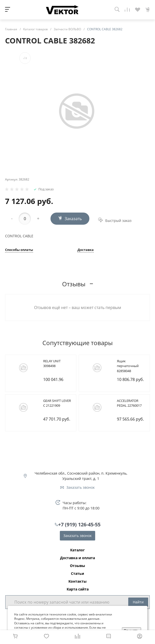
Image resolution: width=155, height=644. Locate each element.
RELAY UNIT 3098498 (52, 364)
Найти (138, 602)
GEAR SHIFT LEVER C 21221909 (57, 403)
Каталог (77, 550)
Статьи (77, 574)
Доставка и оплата (77, 558)
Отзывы (77, 566)
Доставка (86, 250)
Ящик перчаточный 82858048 (128, 366)
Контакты (77, 581)
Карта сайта (78, 589)
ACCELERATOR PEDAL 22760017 (129, 403)
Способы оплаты (19, 250)
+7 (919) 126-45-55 (79, 524)
